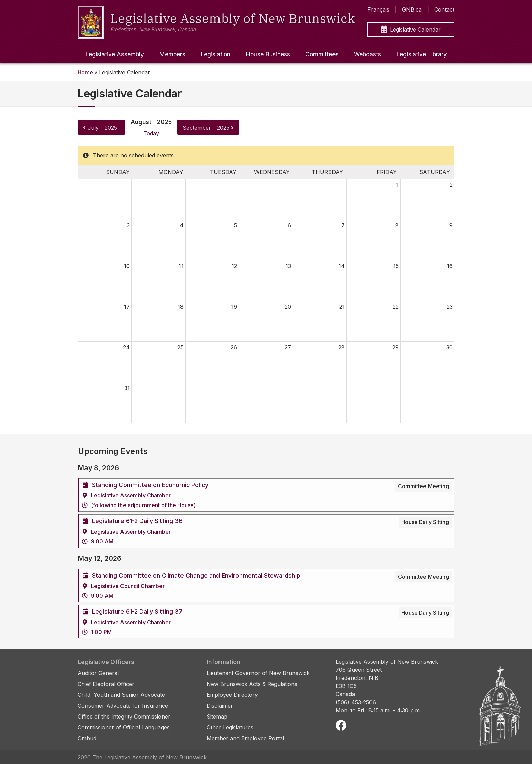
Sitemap (217, 717)
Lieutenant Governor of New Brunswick (258, 673)
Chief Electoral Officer (106, 684)
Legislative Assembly (115, 54)
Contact (444, 9)
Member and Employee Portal (245, 738)
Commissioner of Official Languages (124, 727)
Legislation (215, 54)
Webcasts (367, 54)
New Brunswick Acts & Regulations (252, 684)
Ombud (87, 738)
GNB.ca (412, 9)
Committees (322, 54)
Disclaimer (220, 706)
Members (172, 54)
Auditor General (98, 673)
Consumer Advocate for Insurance (123, 706)
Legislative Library (422, 54)
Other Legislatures (230, 727)
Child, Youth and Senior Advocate (121, 695)
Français (378, 9)
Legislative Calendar (411, 30)
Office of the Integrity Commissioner (124, 717)
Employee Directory (232, 695)
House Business (268, 54)
